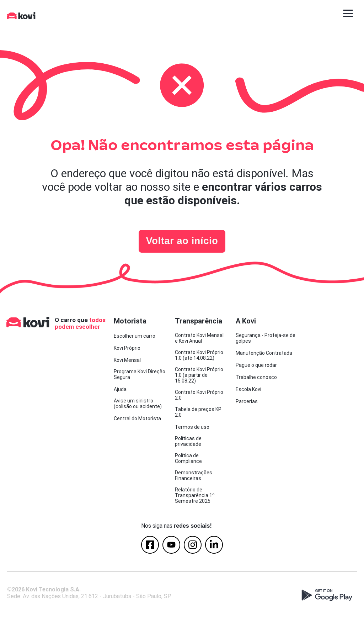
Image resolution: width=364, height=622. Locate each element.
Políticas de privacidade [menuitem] (188, 441)
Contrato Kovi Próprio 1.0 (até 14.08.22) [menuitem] (199, 355)
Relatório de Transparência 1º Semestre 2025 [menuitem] (195, 495)
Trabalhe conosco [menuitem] (256, 377)
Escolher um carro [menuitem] (135, 336)
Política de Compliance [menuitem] (188, 458)
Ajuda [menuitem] (120, 389)
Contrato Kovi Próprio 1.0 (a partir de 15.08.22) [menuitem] (199, 375)
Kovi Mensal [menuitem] (127, 360)
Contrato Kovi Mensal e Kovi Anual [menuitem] (199, 338)
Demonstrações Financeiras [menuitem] (194, 475)
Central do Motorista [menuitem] (137, 418)
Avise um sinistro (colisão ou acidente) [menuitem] (138, 404)
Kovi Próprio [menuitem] (127, 348)
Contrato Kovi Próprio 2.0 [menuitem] (199, 395)
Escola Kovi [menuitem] (248, 389)
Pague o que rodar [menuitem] (256, 365)
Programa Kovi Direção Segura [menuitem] (140, 374)
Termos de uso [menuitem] (192, 427)
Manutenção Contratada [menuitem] (264, 353)
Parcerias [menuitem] (247, 401)
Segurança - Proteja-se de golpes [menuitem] (266, 338)
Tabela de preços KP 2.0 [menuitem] (198, 412)
